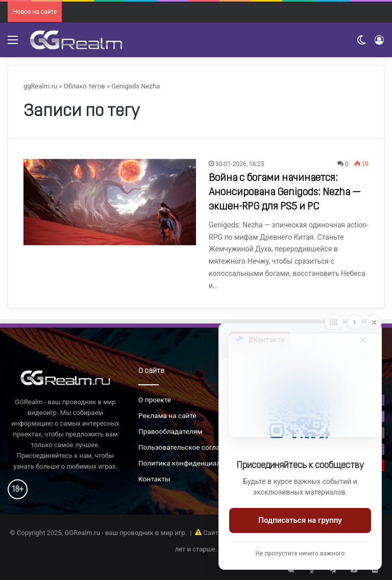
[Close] (374, 322)
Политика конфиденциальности (191, 463)
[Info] (355, 322)
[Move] (334, 322)
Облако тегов (84, 86)
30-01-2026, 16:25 (240, 164)
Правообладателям (170, 431)
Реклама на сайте (167, 415)
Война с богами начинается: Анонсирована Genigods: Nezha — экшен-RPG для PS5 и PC (285, 193)
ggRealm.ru (40, 86)
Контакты (154, 479)
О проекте (155, 400)
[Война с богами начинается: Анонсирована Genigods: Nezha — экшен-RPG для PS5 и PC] (110, 202)
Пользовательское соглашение (190, 447)
